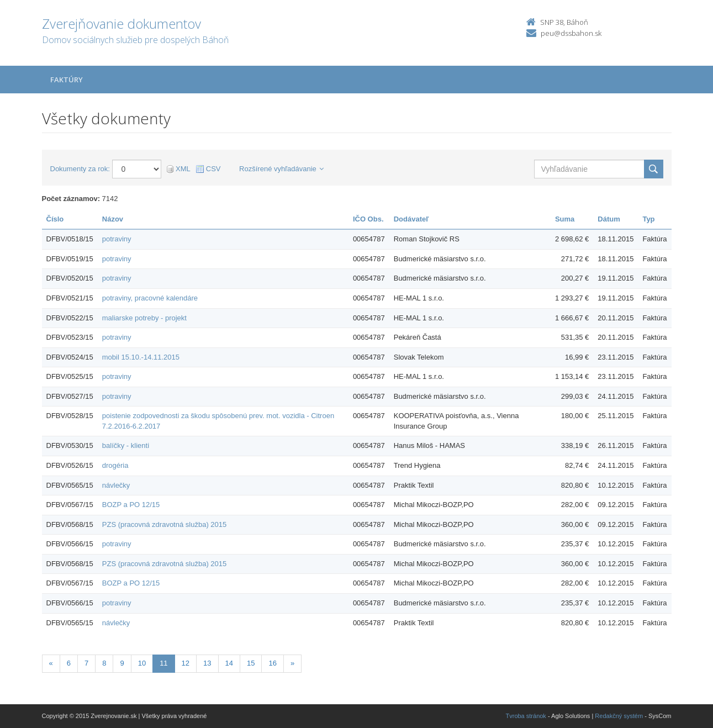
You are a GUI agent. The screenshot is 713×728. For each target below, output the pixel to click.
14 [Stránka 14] (229, 663)
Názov (113, 219)
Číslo (55, 219)
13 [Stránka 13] (207, 663)
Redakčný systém (619, 716)
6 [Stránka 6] (69, 663)
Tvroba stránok (526, 716)
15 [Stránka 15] (251, 663)
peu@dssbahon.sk (571, 33)
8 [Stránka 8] (104, 663)
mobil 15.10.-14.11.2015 (141, 357)
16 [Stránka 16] (272, 663)
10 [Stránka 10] (142, 663)
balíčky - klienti (126, 445)
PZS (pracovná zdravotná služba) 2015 (164, 524)
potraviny (117, 239)
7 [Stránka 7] (86, 663)
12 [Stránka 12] (186, 663)
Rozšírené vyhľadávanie (281, 169)
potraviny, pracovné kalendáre (150, 298)
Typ (648, 219)
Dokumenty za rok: (80, 169)
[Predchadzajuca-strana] (51, 664)
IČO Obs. (368, 219)
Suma (565, 219)
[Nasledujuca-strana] (292, 664)
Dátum (609, 219)
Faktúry (67, 80)
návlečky (116, 485)
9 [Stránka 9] (122, 663)
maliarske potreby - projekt (144, 318)
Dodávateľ (411, 219)
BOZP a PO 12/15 (131, 505)
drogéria (115, 465)
